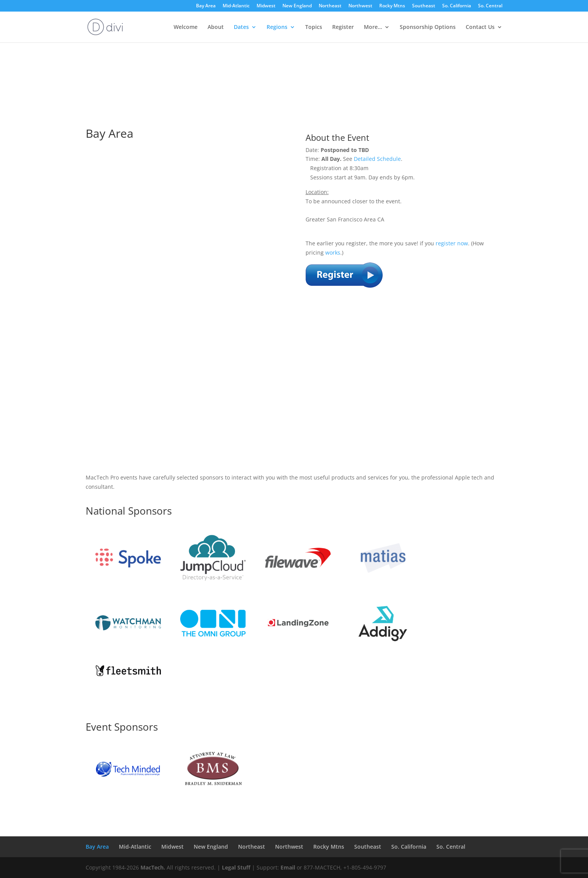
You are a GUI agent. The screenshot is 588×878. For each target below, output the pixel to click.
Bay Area (206, 6)
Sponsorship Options (428, 27)
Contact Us (480, 27)
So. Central (490, 6)
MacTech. (153, 867)
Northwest (360, 6)
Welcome (186, 27)
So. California (457, 6)
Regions (277, 27)
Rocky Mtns (392, 6)
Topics (314, 27)
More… (373, 27)
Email (288, 867)
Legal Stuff (236, 867)
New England (297, 6)
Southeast (424, 6)
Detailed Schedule (377, 159)
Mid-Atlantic (236, 6)
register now (452, 243)
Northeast (330, 6)
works (333, 252)
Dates (241, 27)
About (216, 27)
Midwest (266, 6)
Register (343, 27)
